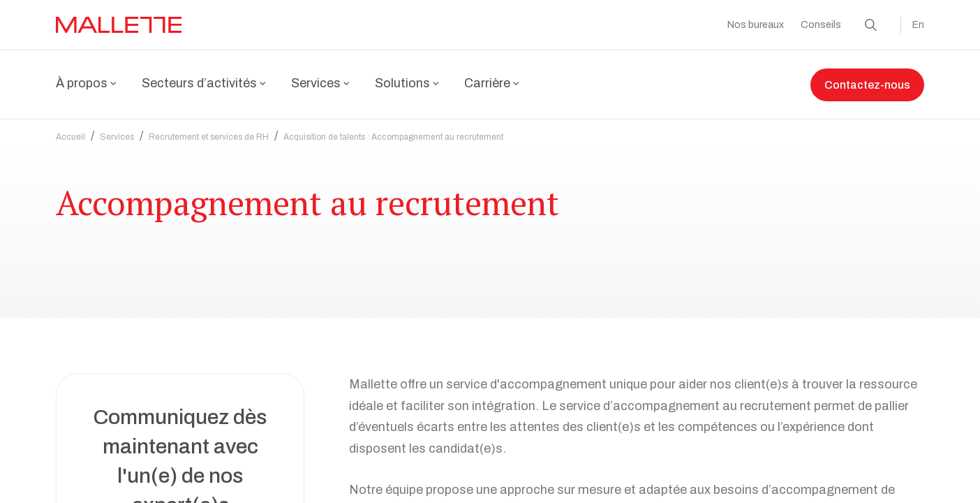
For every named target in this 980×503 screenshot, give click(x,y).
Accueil (70, 137)
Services (117, 137)
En (918, 25)
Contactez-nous (867, 85)
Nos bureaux (756, 25)
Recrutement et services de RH (209, 137)
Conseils (821, 25)
